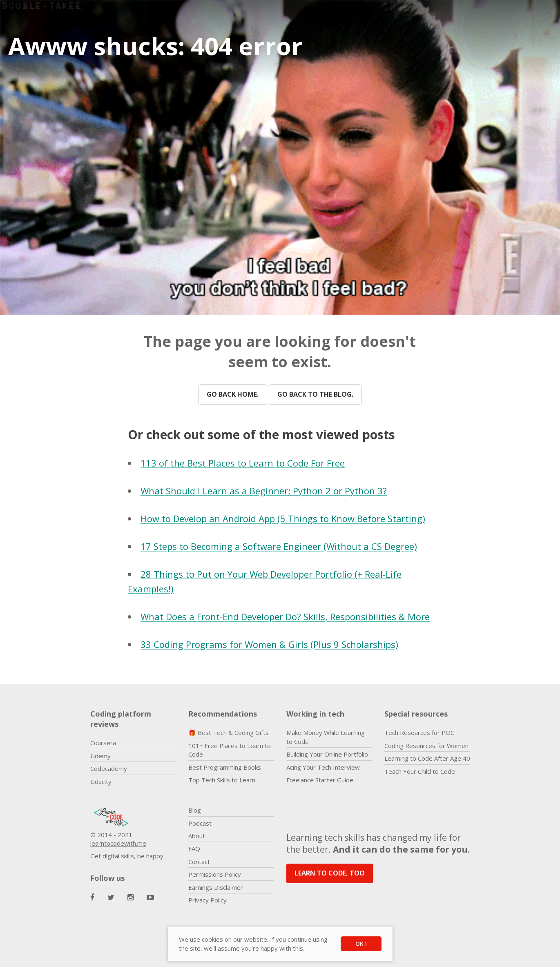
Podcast (200, 823)
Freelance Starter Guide (320, 780)
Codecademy (109, 768)
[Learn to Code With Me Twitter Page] (111, 898)
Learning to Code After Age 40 (427, 758)
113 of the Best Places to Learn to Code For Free (243, 463)
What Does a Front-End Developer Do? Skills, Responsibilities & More (285, 616)
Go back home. (233, 394)
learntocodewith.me (118, 843)
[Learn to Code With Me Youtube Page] (150, 898)
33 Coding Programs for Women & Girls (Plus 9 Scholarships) (269, 644)
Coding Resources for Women (426, 746)
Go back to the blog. (315, 394)
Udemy (100, 756)
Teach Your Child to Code (420, 771)
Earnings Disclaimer (216, 887)
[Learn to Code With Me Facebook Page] (92, 898)
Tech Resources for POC (419, 733)
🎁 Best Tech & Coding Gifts (229, 733)
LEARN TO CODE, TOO (330, 873)
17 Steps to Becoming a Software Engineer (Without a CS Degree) (279, 546)
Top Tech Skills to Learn (222, 780)
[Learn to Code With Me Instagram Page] (131, 898)
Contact (199, 862)
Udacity (101, 782)
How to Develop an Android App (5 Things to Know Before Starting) (283, 518)
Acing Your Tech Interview (323, 767)
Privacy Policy (207, 900)
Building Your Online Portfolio (327, 754)
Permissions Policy (215, 874)
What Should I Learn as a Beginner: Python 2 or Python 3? (264, 491)
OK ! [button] (361, 944)
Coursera (103, 743)
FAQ (194, 849)
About (197, 836)
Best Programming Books (225, 767)
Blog (195, 810)
